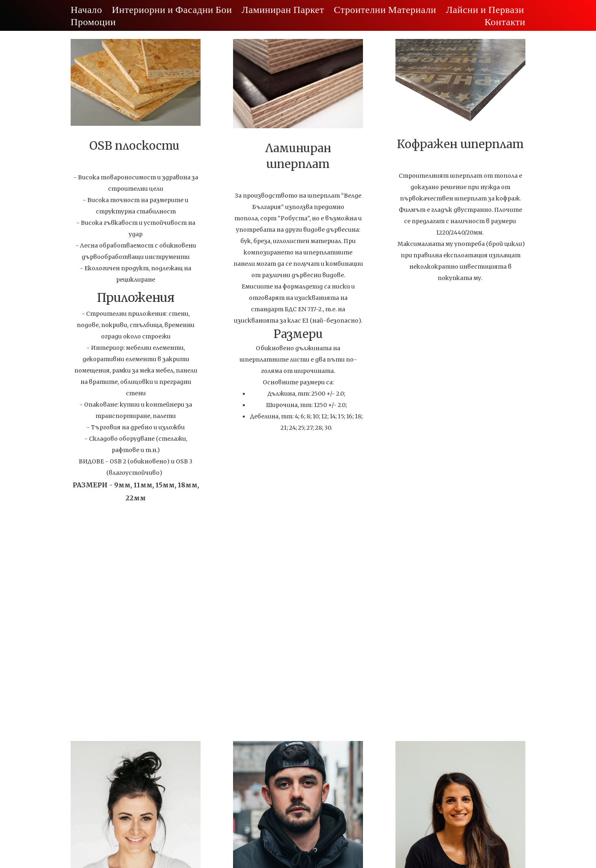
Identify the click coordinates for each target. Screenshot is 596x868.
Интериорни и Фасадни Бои (172, 9)
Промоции (93, 21)
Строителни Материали (385, 9)
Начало (86, 9)
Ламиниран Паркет (283, 9)
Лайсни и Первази (485, 9)
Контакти (505, 21)
